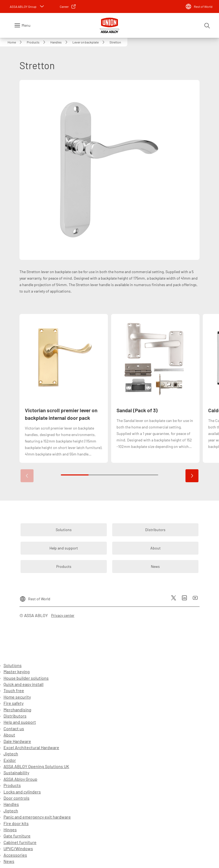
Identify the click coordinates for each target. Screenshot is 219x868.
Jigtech (11, 754)
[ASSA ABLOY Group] (27, 6)
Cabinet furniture (20, 842)
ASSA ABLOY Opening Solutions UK (36, 766)
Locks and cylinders (22, 792)
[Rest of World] (199, 6)
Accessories (15, 855)
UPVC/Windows (18, 848)
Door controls (16, 798)
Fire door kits (16, 823)
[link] (68, 6)
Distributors (15, 716)
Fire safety (14, 703)
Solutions (13, 665)
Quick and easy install (24, 684)
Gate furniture (17, 836)
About (9, 735)
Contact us (14, 728)
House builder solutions (26, 678)
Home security (17, 697)
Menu (26, 25)
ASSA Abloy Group (20, 779)
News (9, 861)
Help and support (20, 722)
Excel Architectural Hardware (31, 747)
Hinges (10, 830)
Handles (11, 804)
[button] (192, 476)
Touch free (14, 690)
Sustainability (16, 773)
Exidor (10, 760)
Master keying (17, 671)
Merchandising (17, 710)
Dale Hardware (17, 741)
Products (12, 785)
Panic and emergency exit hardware (37, 817)
